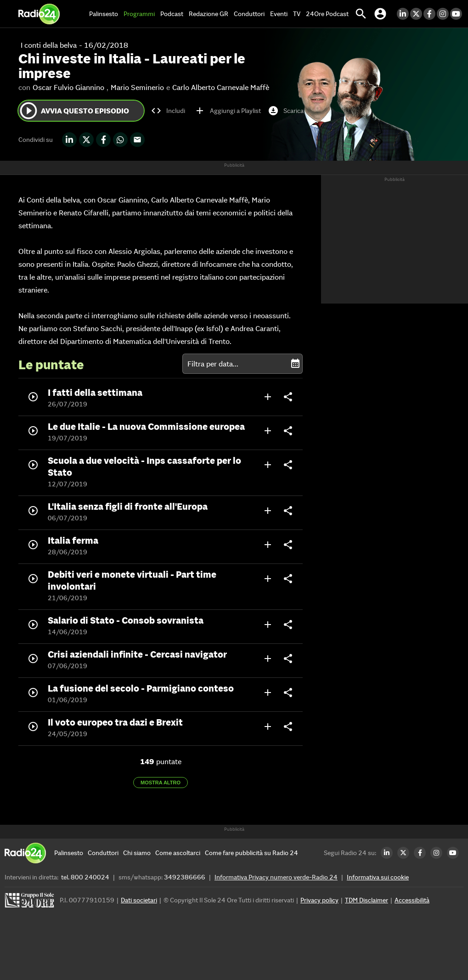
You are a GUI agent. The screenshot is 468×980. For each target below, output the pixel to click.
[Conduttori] (103, 853)
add (268, 397)
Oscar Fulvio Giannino (68, 87)
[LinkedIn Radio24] (403, 14)
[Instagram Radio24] (443, 14)
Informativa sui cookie (378, 877)
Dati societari (139, 900)
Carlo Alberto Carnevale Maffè (221, 87)
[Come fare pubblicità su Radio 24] (251, 853)
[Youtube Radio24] (457, 14)
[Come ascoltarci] (178, 853)
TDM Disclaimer (367, 900)
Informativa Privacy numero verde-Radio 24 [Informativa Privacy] (276, 877)
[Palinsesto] (69, 853)
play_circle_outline (28, 111)
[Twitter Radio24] (417, 14)
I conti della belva (49, 45)
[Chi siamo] (137, 853)
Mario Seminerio (137, 87)
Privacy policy (319, 900)
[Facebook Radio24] (430, 14)
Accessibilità (412, 900)
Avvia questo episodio (74, 111)
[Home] (39, 14)
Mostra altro (161, 783)
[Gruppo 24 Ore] (31, 903)
